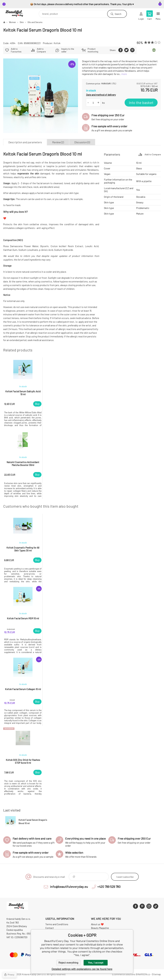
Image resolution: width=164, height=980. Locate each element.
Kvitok (57, 43)
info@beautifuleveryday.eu (69, 887)
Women (12, 22)
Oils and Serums (35, 22)
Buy (37, 404)
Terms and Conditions (57, 924)
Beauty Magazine (100, 928)
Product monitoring (93, 50)
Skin (22, 22)
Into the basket (141, 103)
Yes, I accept (96, 963)
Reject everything (68, 963)
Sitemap (156, 974)
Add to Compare (41, 50)
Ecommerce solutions (124, 974)
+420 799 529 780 (109, 887)
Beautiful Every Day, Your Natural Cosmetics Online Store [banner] (17, 13)
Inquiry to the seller (68, 50)
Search (118, 14)
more (124, 74)
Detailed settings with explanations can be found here (82, 969)
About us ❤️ (97, 924)
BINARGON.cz (143, 974)
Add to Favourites (16, 50)
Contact (50, 928)
